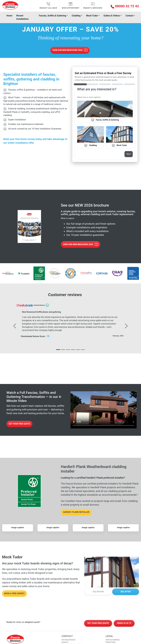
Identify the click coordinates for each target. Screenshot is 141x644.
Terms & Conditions (113, 640)
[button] (123, 6)
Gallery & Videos (112, 16)
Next (129, 154)
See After (126, 592)
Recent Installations (23, 17)
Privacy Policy (111, 642)
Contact (129, 16)
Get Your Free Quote (19, 424)
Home (9, 16)
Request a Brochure (93, 6)
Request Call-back (48, 6)
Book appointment (70, 6)
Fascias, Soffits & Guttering (53, 16)
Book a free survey (14, 594)
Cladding (76, 16)
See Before (98, 592)
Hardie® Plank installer (76, 512)
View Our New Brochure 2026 (70, 50)
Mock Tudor (92, 16)
